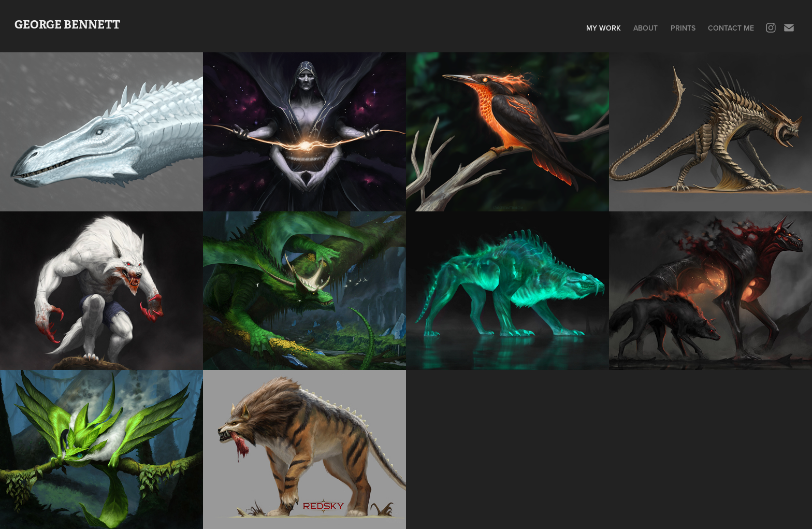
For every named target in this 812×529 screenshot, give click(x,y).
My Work (604, 28)
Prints (683, 28)
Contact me (731, 28)
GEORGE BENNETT (67, 24)
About (646, 28)
